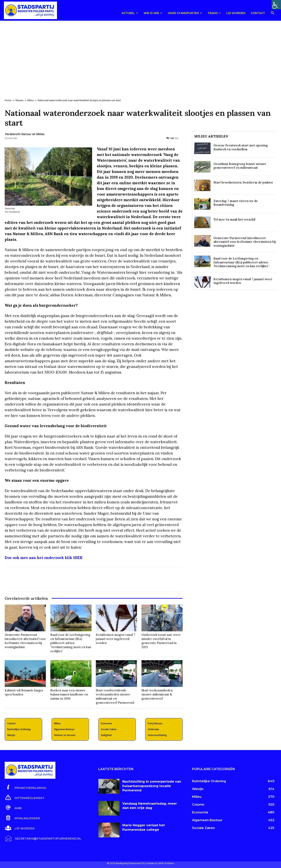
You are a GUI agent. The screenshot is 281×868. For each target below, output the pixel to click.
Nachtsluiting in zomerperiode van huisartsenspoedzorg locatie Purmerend (152, 786)
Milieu (31, 100)
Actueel (130, 13)
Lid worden (236, 13)
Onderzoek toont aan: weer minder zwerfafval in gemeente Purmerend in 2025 (161, 641)
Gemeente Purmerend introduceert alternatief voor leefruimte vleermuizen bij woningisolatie (25, 641)
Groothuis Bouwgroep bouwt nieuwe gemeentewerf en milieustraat (240, 166)
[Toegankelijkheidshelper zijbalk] (276, 5)
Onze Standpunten (185, 13)
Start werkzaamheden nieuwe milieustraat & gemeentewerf (157, 694)
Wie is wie (153, 13)
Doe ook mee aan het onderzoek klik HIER (44, 558)
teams (214, 13)
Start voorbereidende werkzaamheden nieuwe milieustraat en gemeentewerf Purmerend (115, 696)
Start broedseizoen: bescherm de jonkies (243, 182)
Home (8, 100)
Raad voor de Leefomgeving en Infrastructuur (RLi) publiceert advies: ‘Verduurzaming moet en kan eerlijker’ (71, 643)
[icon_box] (26, 787)
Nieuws (19, 100)
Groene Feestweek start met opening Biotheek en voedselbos (241, 147)
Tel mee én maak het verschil (234, 219)
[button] (272, 14)
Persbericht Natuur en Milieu (25, 134)
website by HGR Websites (160, 863)
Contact (258, 13)
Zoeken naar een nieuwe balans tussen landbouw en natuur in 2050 (69, 694)
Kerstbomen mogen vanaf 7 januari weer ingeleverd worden (116, 639)
